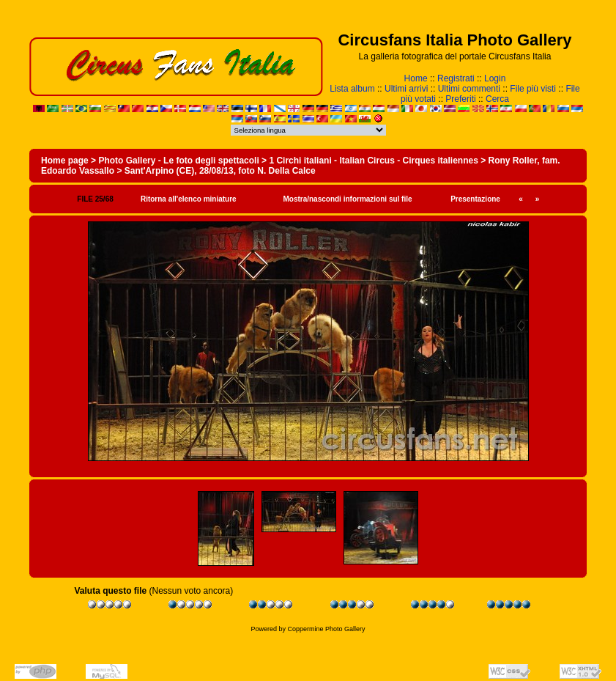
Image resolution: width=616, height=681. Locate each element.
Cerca (497, 99)
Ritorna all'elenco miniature (189, 199)
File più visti (533, 89)
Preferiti (460, 99)
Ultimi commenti (469, 89)
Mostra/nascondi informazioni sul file (347, 199)
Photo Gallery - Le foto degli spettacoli (178, 161)
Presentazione (475, 199)
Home (416, 78)
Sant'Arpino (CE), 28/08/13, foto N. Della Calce (220, 171)
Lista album (352, 89)
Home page (65, 161)
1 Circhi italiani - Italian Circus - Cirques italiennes (373, 161)
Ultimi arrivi (406, 89)
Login (495, 78)
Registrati (456, 78)
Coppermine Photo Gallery (326, 629)
